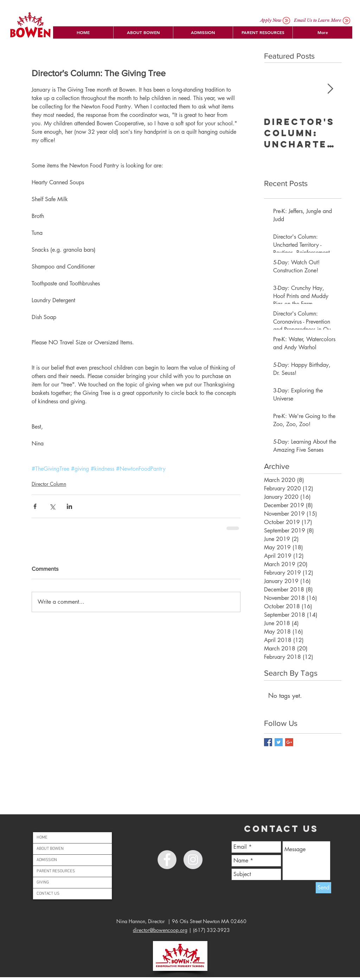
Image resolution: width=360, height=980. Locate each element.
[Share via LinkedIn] (69, 506)
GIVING (43, 882)
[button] (143, 32)
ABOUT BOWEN (50, 849)
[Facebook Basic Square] (268, 742)
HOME (42, 837)
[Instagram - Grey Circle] (193, 860)
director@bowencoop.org (160, 930)
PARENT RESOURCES (56, 871)
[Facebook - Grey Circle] (167, 860)
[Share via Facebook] (35, 506)
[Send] (323, 888)
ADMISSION (47, 860)
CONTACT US (48, 894)
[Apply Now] (271, 20)
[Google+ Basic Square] (289, 742)
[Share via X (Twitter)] (52, 506)
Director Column (49, 484)
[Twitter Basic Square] (279, 742)
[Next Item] (330, 89)
